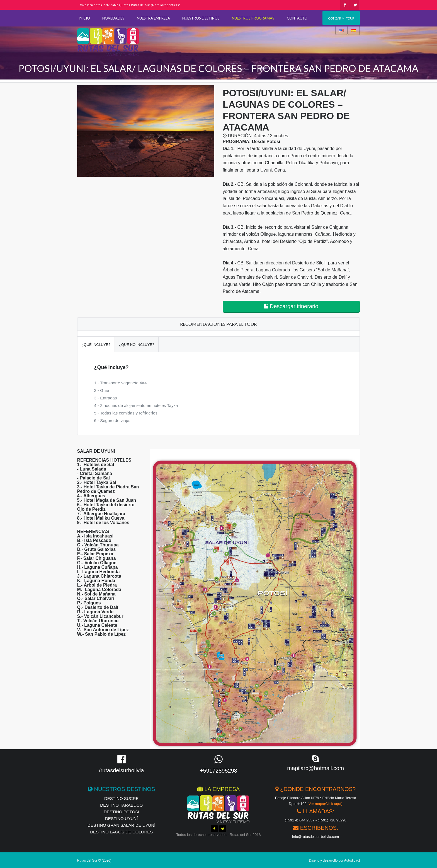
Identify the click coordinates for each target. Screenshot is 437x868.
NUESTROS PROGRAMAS (253, 18)
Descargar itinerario (291, 306)
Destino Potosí (121, 812)
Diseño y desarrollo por (335, 860)
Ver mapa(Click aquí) (325, 804)
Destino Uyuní (122, 818)
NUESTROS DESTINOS (201, 18)
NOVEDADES (113, 18)
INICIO (84, 18)
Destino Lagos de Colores (121, 832)
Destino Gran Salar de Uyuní (121, 825)
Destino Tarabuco (121, 805)
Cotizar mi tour (341, 18)
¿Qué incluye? (96, 345)
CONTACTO (297, 18)
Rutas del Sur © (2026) (94, 860)
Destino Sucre (121, 798)
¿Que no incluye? (137, 345)
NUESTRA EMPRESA (153, 18)
